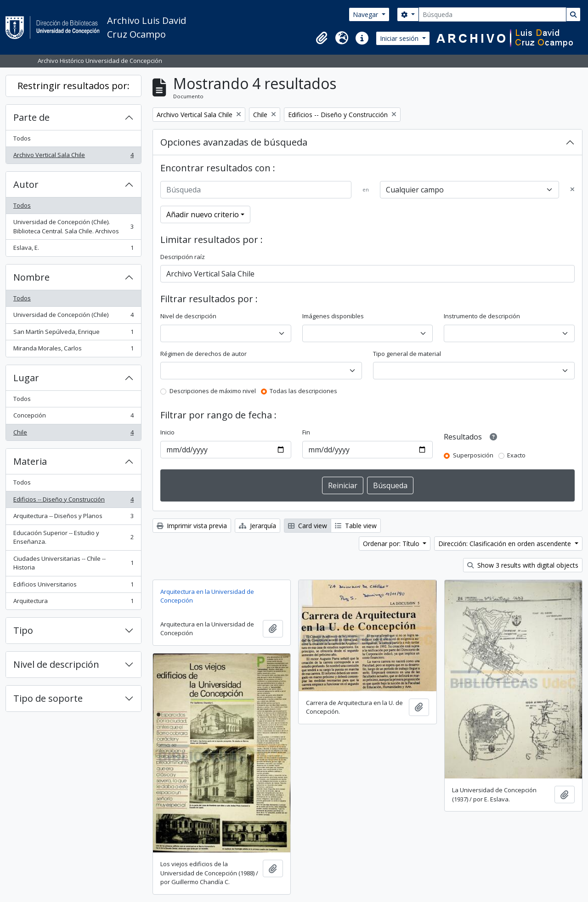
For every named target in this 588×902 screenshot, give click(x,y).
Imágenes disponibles (333, 316)
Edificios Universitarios (73, 586)
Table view (356, 526)
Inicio (167, 432)
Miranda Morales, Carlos (73, 350)
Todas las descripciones (303, 391)
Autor (26, 184)
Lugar (26, 378)
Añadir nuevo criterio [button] (203, 214)
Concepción (73, 417)
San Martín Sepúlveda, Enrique (73, 334)
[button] (322, 38)
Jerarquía (257, 526)
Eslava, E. (73, 250)
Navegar (366, 14)
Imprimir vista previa (192, 526)
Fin (306, 432)
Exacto (516, 455)
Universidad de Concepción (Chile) (73, 317)
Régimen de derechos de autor (204, 354)
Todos (22, 138)
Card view (308, 526)
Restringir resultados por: (73, 86)
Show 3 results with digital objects (523, 565)
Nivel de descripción (56, 664)
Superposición (473, 455)
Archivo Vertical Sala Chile (73, 157)
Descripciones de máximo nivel (213, 391)
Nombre (31, 277)
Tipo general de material (407, 354)
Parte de (31, 117)
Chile (73, 434)
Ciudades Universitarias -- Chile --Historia (73, 563)
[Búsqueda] (492, 14)
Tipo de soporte (48, 698)
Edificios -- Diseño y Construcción (73, 501)
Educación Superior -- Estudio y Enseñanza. (73, 537)
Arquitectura (73, 603)
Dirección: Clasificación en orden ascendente (506, 544)
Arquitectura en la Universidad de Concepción (207, 596)
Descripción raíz (183, 257)
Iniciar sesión (400, 38)
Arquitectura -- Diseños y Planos (73, 518)
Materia (30, 461)
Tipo (23, 630)
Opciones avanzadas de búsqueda (234, 142)
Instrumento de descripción (482, 316)
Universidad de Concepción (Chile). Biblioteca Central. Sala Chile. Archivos (73, 226)
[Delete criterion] (572, 190)
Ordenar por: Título (392, 544)
